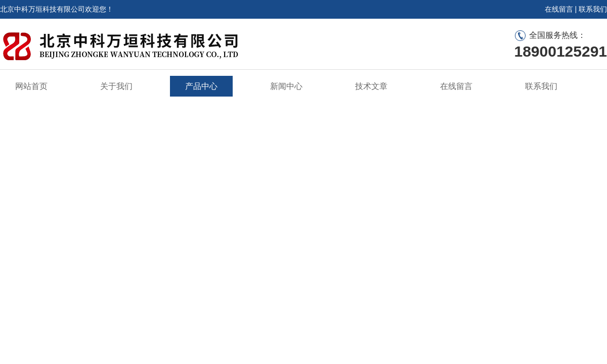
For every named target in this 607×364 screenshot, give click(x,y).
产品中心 (201, 86)
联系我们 (593, 9)
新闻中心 (286, 86)
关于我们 (116, 86)
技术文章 (371, 86)
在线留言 (559, 9)
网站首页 (31, 86)
